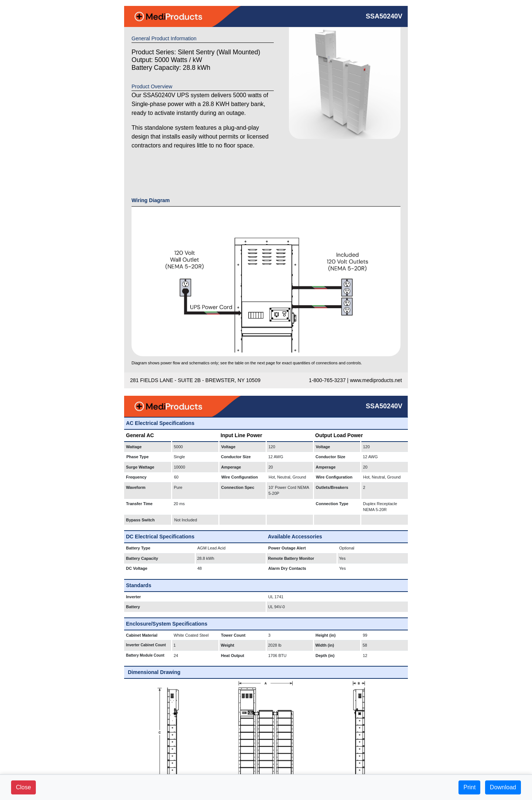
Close (23, 787)
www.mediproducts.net (376, 380)
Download (503, 787)
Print (469, 787)
